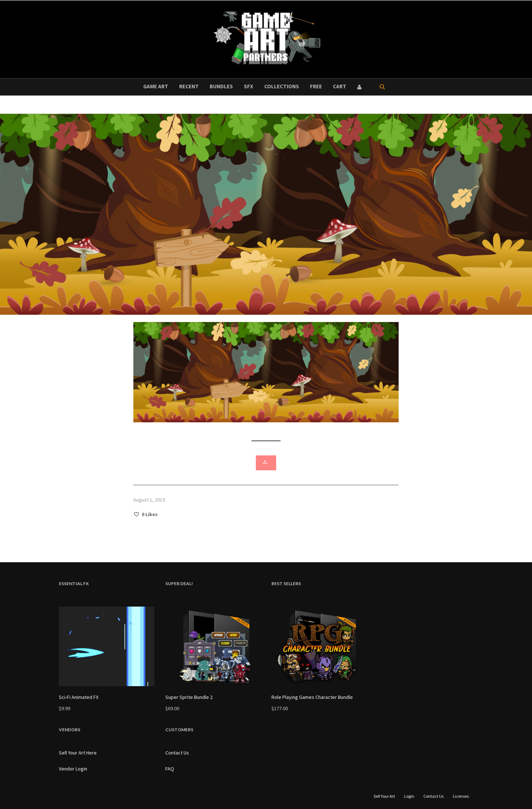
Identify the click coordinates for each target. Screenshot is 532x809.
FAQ (170, 769)
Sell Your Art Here (78, 753)
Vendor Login (73, 769)
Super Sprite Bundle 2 (189, 697)
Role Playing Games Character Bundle (312, 697)
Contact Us (177, 753)
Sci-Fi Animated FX (79, 697)
